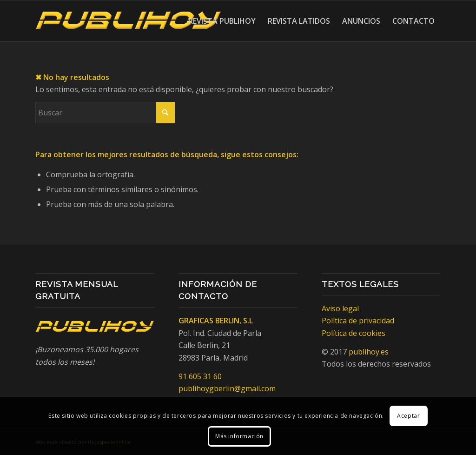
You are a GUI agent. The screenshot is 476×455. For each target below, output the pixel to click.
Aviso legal (340, 308)
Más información (239, 436)
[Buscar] (105, 113)
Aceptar (408, 416)
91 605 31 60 (200, 376)
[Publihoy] (128, 21)
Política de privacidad (358, 321)
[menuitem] (222, 21)
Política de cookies (354, 333)
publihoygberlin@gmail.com (227, 388)
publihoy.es (369, 352)
